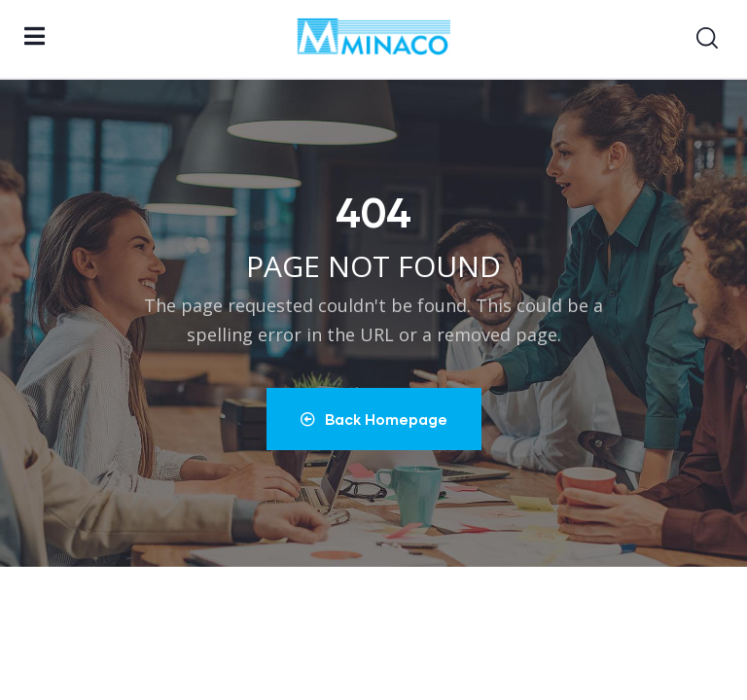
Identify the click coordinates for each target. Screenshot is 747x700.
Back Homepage (374, 419)
